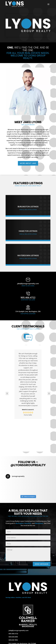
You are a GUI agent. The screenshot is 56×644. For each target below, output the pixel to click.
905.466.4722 (13, 634)
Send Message (42, 564)
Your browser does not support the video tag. (28, 25)
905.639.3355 (13, 637)
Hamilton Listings (28, 231)
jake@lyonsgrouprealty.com (19, 631)
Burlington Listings (28, 207)
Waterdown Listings (28, 255)
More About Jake (28, 163)
